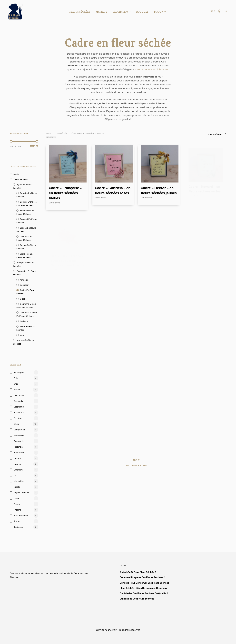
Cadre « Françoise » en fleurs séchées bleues (65, 193)
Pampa (17, 504)
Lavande (18, 464)
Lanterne (24, 321)
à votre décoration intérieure (152, 69)
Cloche (23, 299)
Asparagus (19, 372)
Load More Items (136, 466)
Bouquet (142, 12)
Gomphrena (19, 430)
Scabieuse (18, 527)
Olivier (17, 498)
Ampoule (24, 280)
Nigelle (17, 487)
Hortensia (18, 447)
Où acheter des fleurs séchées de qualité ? (144, 593)
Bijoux (159, 12)
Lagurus (17, 458)
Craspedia (19, 401)
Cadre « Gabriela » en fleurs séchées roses (113, 189)
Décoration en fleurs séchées (82, 133)
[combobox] (205, 133)
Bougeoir (24, 285)
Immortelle (19, 453)
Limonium (18, 470)
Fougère (18, 418)
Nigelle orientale (21, 493)
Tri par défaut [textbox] (214, 134)
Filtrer (34, 146)
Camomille (19, 395)
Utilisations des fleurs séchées (137, 599)
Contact (15, 577)
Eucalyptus (19, 412)
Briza (16, 384)
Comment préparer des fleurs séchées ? (142, 577)
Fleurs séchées (80, 12)
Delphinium (19, 407)
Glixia (16, 424)
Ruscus (17, 521)
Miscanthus (19, 481)
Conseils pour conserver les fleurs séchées (144, 583)
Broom (17, 390)
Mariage (101, 12)
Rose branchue (21, 515)
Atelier (16, 174)
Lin (15, 475)
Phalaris (17, 510)
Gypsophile (19, 441)
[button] (213, 11)
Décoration (121, 12)
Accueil (49, 133)
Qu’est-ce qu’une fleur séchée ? (138, 572)
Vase (22, 335)
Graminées (19, 435)
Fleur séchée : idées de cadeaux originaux (143, 588)
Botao (16, 378)
